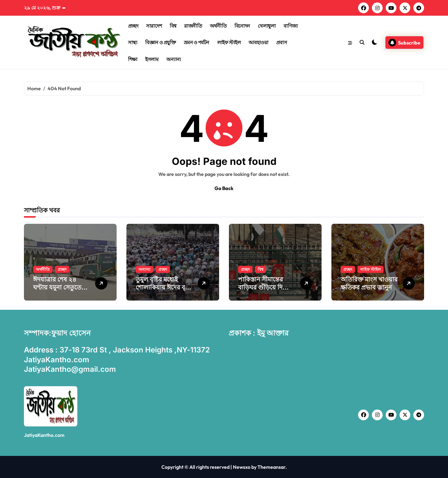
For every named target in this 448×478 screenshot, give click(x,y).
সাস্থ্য (133, 42)
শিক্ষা (133, 59)
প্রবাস (282, 42)
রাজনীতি (193, 26)
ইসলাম (152, 59)
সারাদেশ (154, 26)
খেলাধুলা (267, 26)
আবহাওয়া (259, 42)
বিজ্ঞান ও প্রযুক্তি (160, 42)
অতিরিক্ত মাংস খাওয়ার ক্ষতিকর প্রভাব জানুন (369, 283)
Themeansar (271, 467)
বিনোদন (242, 26)
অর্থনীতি (218, 26)
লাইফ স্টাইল (229, 42)
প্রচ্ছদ (133, 26)
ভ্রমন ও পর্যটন (197, 42)
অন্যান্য (174, 59)
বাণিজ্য (291, 26)
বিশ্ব (173, 26)
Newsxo (242, 467)
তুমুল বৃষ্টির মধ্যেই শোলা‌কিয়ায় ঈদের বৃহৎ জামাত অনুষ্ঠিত (164, 287)
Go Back (224, 188)
